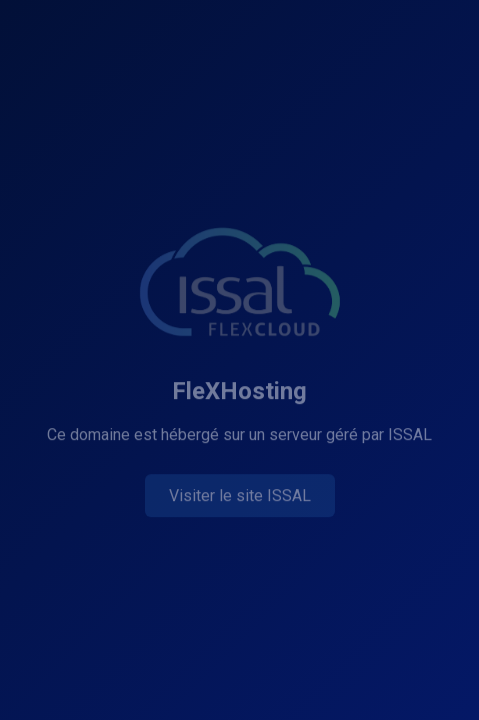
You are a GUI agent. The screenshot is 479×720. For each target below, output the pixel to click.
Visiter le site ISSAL (240, 496)
